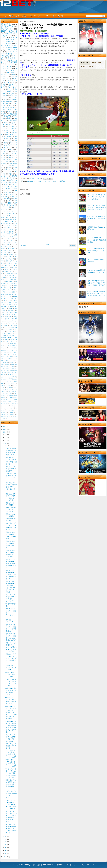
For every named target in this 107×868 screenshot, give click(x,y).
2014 (5, 432)
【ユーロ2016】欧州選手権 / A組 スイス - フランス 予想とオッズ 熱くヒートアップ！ (97, 283)
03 (6, 848)
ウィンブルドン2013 (11, 327)
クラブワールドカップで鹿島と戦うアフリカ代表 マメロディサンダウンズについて (97, 208)
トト (6, 97)
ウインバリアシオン (11, 383)
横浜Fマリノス (9, 130)
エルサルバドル (14, 350)
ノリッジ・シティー (11, 226)
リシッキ (12, 362)
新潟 (9, 155)
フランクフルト (8, 228)
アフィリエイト (58, 16)
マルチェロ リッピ (6, 360)
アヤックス (4, 325)
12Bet (29, 181)
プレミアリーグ (34, 16)
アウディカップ (9, 373)
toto (13, 75)
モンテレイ (5, 362)
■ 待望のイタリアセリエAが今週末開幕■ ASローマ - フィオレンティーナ (11, 487)
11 (6, 437)
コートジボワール (9, 222)
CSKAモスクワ (5, 267)
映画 (4, 418)
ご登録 (24, 16)
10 (6, 440)
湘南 (16, 203)
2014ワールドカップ (9, 31)
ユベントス (5, 77)
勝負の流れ (14, 114)
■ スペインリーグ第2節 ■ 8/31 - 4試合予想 (10, 469)
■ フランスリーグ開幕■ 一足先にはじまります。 (10, 737)
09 (6, 443)
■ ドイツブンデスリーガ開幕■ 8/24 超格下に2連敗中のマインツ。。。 (10, 564)
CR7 (4, 300)
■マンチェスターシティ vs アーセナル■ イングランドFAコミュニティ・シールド (11, 773)
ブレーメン (12, 275)
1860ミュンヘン (10, 342)
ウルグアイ (5, 133)
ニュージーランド (13, 352)
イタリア (12, 93)
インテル (4, 95)
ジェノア (4, 180)
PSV (2, 302)
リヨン (11, 251)
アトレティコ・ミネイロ (10, 313)
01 (6, 853)
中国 (9, 168)
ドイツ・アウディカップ (9, 402)
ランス (7, 319)
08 (6, 446)
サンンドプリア (13, 391)
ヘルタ (3, 215)
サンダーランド (9, 178)
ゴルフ (6, 166)
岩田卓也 (7, 365)
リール (13, 265)
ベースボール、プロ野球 (9, 128)
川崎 (16, 141)
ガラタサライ (10, 282)
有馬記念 (11, 311)
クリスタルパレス (11, 145)
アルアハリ (10, 375)
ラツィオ (9, 141)
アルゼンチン (13, 81)
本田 (9, 203)
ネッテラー (46, 16)
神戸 (16, 190)
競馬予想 (15, 176)
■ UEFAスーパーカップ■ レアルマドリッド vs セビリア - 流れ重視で (11, 658)
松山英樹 (9, 182)
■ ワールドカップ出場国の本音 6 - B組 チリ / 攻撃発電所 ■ (96, 218)
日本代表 (14, 62)
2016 (5, 426)
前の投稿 (73, 245)
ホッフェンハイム (12, 263)
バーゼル (9, 286)
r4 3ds (88, 865)
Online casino (4, 344)
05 (6, 842)
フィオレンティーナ (48, 181)
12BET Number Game (64, 865)
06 (6, 839)
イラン (11, 174)
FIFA (9, 300)
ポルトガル (8, 137)
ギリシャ (7, 193)
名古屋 (15, 168)
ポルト (3, 277)
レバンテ (11, 230)
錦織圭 (9, 118)
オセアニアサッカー (6, 385)
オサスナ (7, 269)
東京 (5, 143)
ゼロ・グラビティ (7, 393)
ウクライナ (9, 302)
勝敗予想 (62, 181)
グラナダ (15, 211)
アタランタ (10, 234)
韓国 (5, 99)
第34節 (7, 340)
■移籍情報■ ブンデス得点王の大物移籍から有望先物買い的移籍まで (10, 784)
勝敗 (13, 126)
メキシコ (12, 157)
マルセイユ (8, 190)
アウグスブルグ (9, 205)
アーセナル (9, 64)
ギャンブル (14, 95)
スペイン (10, 112)
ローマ (57, 181)
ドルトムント (6, 66)
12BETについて (14, 16)
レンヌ (7, 280)
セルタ (15, 224)
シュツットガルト (11, 186)
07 (6, 836)
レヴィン (11, 412)
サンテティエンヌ (6, 246)
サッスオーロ (6, 224)
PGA (14, 300)
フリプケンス (14, 406)
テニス (11, 106)
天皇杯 (11, 309)
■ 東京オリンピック (88, 67)
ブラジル (7, 83)
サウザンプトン (12, 135)
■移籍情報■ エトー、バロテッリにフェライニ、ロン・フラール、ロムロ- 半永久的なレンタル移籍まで (11, 712)
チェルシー (13, 58)
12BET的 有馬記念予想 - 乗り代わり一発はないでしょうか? (97, 251)
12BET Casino (52, 865)
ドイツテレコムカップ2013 (11, 400)
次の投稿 (23, 245)
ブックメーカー (7, 29)
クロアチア (5, 159)
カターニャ (9, 257)
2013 (5, 857)
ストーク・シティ (11, 188)
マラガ (6, 265)
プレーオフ (9, 261)
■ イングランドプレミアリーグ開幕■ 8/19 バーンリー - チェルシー (10, 613)
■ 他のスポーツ (97, 63)
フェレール (6, 406)
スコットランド (8, 271)
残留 (14, 292)
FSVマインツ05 (6, 110)
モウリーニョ (5, 307)
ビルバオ (4, 197)
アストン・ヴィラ (11, 170)
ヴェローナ (12, 240)
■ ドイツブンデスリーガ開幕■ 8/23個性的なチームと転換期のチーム (10, 575)
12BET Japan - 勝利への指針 (32, 865)
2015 (5, 429)
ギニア (4, 352)
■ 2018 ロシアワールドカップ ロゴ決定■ (10, 667)
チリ (11, 149)
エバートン (14, 143)
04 (6, 845)
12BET (44, 865)
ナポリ (6, 122)
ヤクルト (14, 197)
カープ (14, 244)
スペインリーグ (11, 39)
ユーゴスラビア (10, 410)
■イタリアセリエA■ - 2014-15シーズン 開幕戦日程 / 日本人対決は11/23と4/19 (10, 804)
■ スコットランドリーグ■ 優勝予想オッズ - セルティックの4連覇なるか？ (11, 829)
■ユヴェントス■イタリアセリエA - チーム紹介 (10, 674)
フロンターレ (12, 358)
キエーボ (15, 269)
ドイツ (3, 85)
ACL (2, 234)
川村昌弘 (15, 416)
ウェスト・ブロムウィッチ (9, 242)
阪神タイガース (12, 219)
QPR (13, 253)
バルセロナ (5, 56)
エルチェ (14, 184)
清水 (16, 182)
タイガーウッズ (8, 329)
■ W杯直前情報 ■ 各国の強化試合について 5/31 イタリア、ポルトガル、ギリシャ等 (96, 294)
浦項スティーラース (7, 338)
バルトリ (5, 354)
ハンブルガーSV (9, 213)
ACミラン (5, 74)
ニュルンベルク (9, 273)
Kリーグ (12, 367)
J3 (17, 311)
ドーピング (4, 404)
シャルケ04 (8, 147)
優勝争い (12, 232)
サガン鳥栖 (14, 120)
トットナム (14, 164)
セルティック (8, 238)
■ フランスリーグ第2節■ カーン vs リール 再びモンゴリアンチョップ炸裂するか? (11, 647)
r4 (80, 865)
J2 (8, 126)
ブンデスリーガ (11, 47)
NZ (17, 367)
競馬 (6, 184)
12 (6, 435)
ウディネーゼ (5, 207)
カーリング (9, 387)
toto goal (11, 72)
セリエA (40, 181)
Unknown (32, 178)
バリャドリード (9, 259)
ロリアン (15, 319)
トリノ (9, 201)
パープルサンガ (13, 404)
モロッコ (15, 360)
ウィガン (6, 315)
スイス (8, 162)
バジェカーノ (12, 248)
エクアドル (6, 244)
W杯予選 (7, 199)
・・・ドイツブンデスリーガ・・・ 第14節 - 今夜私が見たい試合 (97, 240)
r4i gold (84, 865)
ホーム (4, 16)
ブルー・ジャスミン (8, 408)
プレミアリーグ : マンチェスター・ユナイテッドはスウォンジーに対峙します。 (96, 197)
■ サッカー (85, 63)
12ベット (34, 181)
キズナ (16, 387)
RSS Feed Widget (92, 136)
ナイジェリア (10, 195)
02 (6, 850)
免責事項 (12, 414)
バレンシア (8, 172)
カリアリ (15, 236)
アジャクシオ (12, 323)
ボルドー (4, 251)
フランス (14, 97)
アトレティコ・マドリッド (9, 70)
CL (14, 83)
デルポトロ (11, 331)
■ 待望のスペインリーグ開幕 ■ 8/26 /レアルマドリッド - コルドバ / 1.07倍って (10, 507)
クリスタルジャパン (8, 389)
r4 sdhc (93, 865)
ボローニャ (12, 304)
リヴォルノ (12, 336)
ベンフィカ (8, 317)
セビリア (7, 116)
